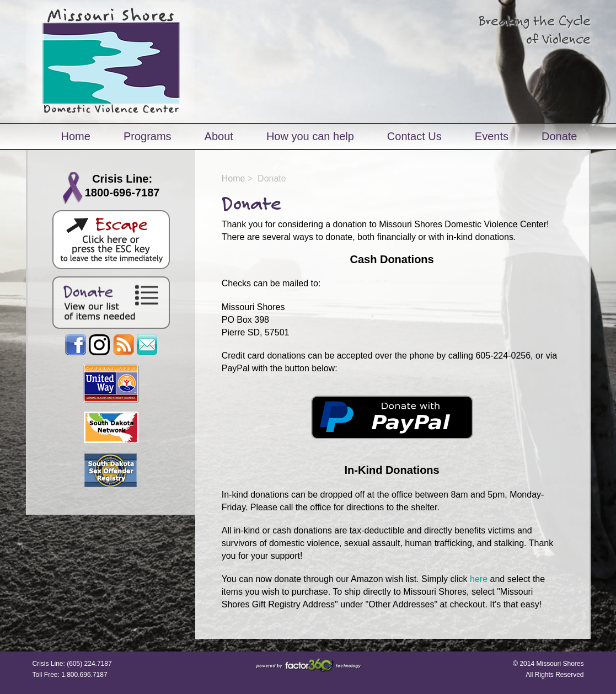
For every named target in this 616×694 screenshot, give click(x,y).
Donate (559, 136)
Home (76, 136)
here (479, 579)
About (219, 136)
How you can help (310, 136)
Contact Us (414, 136)
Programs (148, 136)
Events (492, 136)
